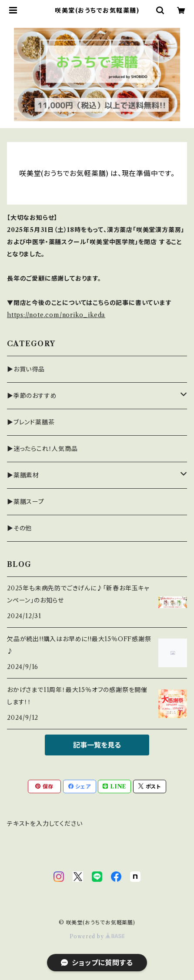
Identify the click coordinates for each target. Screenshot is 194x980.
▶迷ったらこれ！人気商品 (42, 449)
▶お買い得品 (26, 369)
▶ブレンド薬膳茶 (31, 422)
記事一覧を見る (97, 745)
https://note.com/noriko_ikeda (56, 315)
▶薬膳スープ (26, 502)
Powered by (97, 936)
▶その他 (19, 528)
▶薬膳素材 (23, 475)
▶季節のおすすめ (32, 396)
